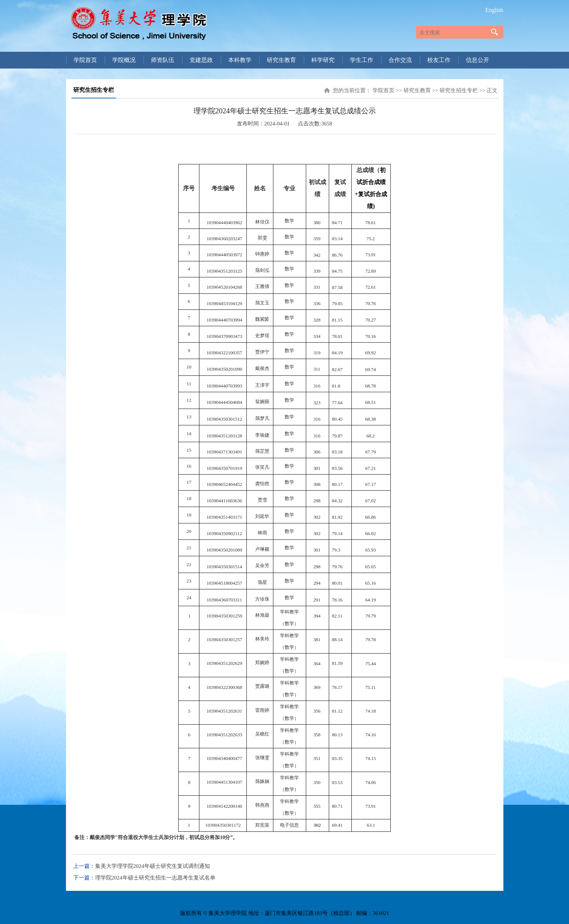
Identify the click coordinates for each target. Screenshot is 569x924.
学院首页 (383, 90)
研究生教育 (417, 90)
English (494, 10)
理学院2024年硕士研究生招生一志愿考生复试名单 (155, 878)
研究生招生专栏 (459, 90)
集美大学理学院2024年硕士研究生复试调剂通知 (153, 866)
